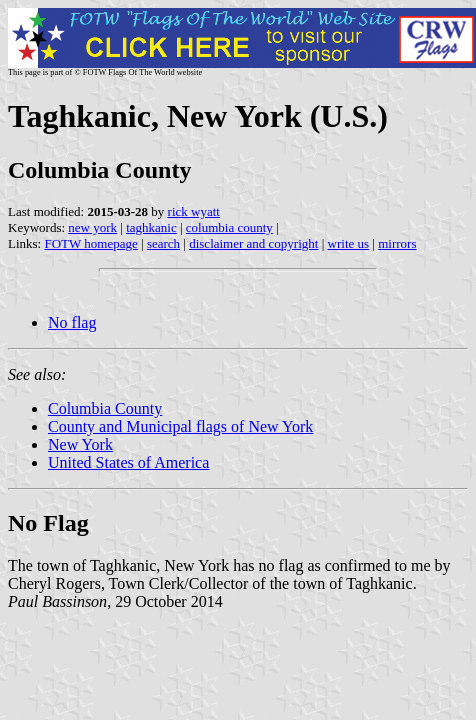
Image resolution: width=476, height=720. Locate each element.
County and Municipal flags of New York (180, 426)
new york (92, 227)
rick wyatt (194, 211)
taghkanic (151, 227)
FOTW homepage (90, 243)
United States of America (128, 462)
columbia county (229, 227)
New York (80, 444)
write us (349, 243)
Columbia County (105, 408)
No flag (72, 322)
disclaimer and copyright (253, 243)
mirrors (397, 243)
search (163, 243)
